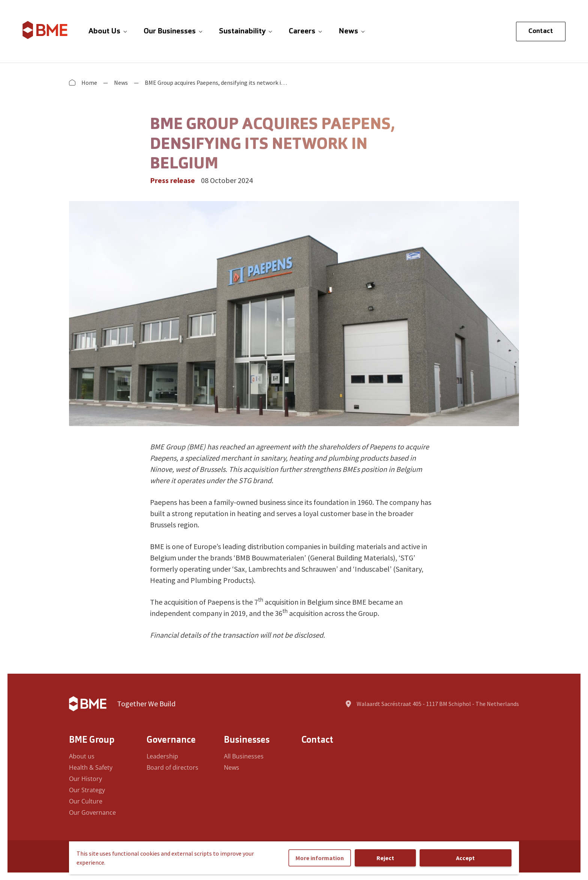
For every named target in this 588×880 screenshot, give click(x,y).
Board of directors (172, 767)
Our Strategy (87, 790)
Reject (385, 858)
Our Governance (92, 812)
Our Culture (86, 801)
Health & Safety (91, 767)
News (121, 83)
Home (89, 83)
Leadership (162, 756)
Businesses (247, 740)
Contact (541, 31)
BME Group (92, 740)
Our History (85, 779)
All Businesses (244, 756)
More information (320, 858)
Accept (465, 858)
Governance (171, 740)
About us (82, 756)
